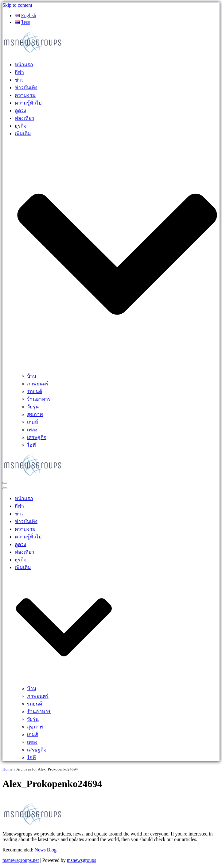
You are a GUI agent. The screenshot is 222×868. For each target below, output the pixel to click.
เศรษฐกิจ (37, 437)
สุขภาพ (35, 414)
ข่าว (19, 80)
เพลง (32, 430)
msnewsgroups (82, 860)
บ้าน (32, 376)
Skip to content (17, 5)
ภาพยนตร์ (38, 384)
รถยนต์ (35, 391)
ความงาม (25, 95)
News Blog (45, 850)
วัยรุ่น (33, 407)
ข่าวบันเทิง (26, 88)
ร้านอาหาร (39, 399)
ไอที (31, 445)
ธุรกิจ (21, 126)
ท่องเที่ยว (24, 118)
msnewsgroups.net (21, 860)
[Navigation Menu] (5, 483)
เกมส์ (33, 422)
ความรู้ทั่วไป (28, 103)
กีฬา (19, 72)
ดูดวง (20, 111)
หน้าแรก (24, 65)
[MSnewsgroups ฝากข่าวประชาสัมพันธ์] (33, 53)
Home (8, 769)
